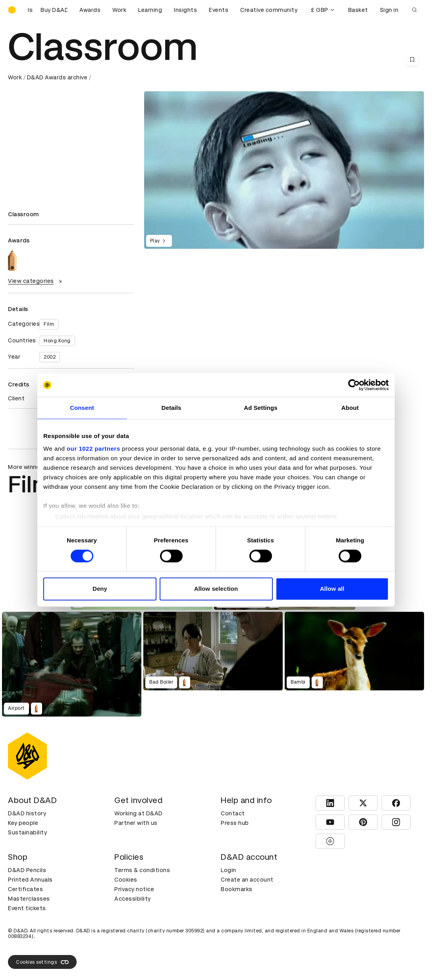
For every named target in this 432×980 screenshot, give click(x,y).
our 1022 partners (93, 449)
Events (219, 10)
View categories (36, 281)
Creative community (269, 10)
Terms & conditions (142, 870)
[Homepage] (12, 10)
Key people (23, 823)
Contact (233, 813)
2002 (50, 357)
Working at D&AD (139, 813)
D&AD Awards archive (57, 77)
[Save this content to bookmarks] (412, 60)
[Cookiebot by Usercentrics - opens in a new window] (354, 385)
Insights (185, 10)
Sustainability (27, 832)
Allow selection (216, 589)
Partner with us (136, 823)
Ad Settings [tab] (260, 408)
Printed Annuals (30, 880)
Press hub (235, 823)
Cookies (126, 880)
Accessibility (133, 899)
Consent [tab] (82, 408)
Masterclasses (29, 899)
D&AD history (27, 813)
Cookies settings (42, 962)
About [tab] (350, 408)
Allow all (332, 589)
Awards (90, 10)
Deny (100, 589)
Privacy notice (134, 889)
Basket (358, 10)
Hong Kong (57, 341)
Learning (150, 10)
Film (49, 324)
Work (119, 10)
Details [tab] (172, 408)
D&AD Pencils (27, 870)
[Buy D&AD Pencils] (48, 10)
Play (159, 241)
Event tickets (27, 908)
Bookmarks (237, 889)
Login (229, 870)
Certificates (25, 889)
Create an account (247, 880)
